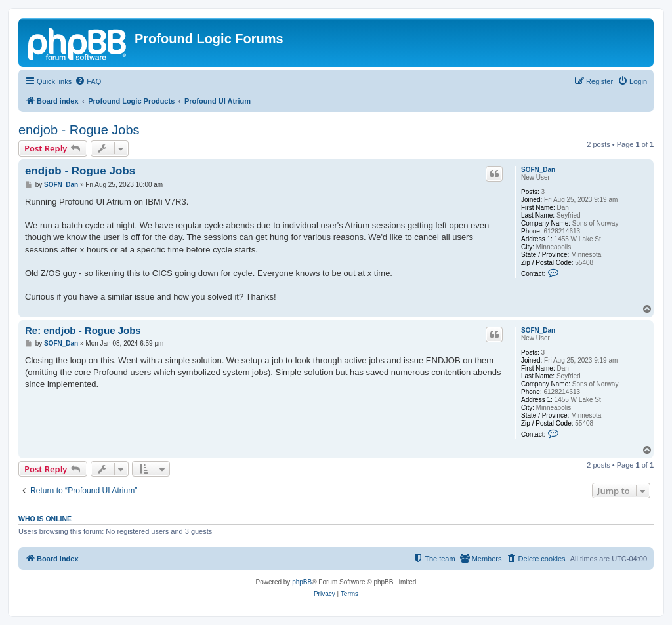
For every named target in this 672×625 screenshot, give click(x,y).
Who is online (45, 519)
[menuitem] (88, 81)
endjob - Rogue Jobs (79, 130)
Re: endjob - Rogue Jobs (83, 330)
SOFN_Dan (538, 170)
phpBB (302, 582)
